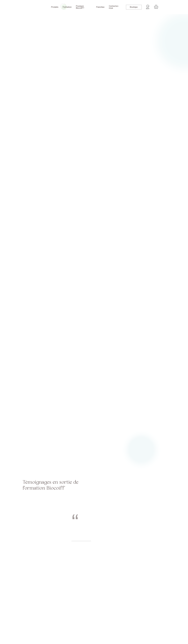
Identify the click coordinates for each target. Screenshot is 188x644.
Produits (55, 7)
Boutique (134, 7)
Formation (67, 7)
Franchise (100, 7)
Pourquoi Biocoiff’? (80, 7)
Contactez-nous (114, 7)
